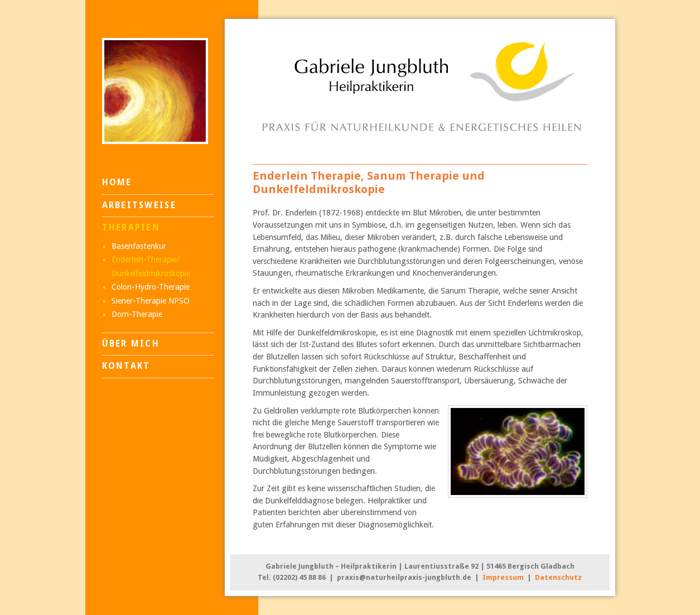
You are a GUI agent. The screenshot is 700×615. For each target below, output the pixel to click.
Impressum (503, 577)
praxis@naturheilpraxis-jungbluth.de (404, 577)
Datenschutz (558, 577)
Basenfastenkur (139, 246)
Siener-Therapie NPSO (151, 301)
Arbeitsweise (139, 205)
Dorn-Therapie (137, 314)
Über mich (131, 344)
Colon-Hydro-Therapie (151, 287)
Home (117, 182)
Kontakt (126, 366)
